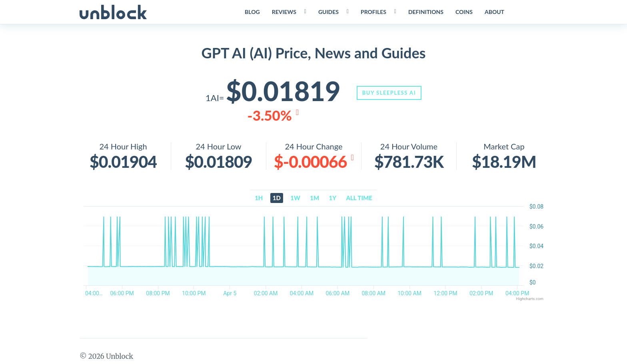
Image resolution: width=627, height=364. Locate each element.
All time (359, 199)
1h (259, 199)
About (494, 12)
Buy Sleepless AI (392, 93)
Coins (463, 12)
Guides (328, 12)
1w (295, 199)
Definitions (425, 12)
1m (314, 199)
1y (333, 199)
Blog (252, 12)
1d (277, 199)
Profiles (373, 12)
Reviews (283, 12)
